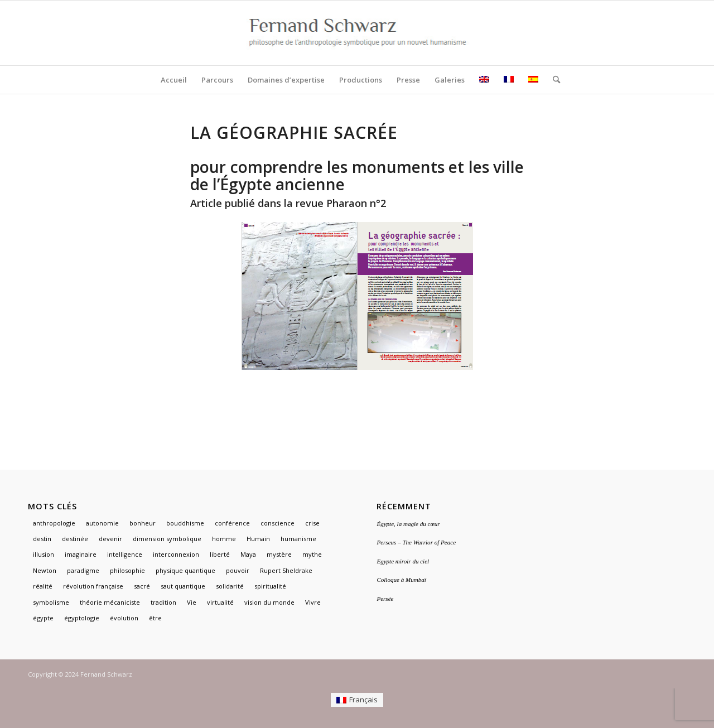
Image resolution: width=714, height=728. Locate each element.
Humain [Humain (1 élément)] (258, 539)
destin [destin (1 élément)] (42, 539)
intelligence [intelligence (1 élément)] (125, 554)
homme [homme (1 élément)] (224, 539)
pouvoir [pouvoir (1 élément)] (238, 570)
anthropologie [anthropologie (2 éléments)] (54, 523)
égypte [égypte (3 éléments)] (43, 618)
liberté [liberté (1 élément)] (220, 554)
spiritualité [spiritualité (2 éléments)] (270, 586)
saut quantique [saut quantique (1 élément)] (183, 586)
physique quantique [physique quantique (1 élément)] (185, 570)
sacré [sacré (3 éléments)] (142, 586)
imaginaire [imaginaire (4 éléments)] (81, 554)
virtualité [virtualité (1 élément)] (220, 602)
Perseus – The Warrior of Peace (416, 542)
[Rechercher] (553, 80)
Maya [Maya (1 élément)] (248, 554)
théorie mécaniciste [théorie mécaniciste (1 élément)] (110, 602)
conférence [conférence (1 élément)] (232, 523)
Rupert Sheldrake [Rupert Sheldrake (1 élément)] (286, 570)
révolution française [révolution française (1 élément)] (93, 586)
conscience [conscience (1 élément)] (278, 523)
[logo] (357, 33)
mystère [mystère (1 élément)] (279, 554)
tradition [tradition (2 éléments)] (163, 602)
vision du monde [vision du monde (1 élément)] (269, 602)
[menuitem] (174, 80)
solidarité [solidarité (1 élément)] (230, 586)
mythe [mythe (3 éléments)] (312, 554)
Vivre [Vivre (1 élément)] (313, 602)
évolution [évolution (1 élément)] (124, 618)
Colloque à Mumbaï (401, 580)
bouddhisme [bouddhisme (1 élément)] (185, 523)
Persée (385, 599)
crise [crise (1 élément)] (312, 523)
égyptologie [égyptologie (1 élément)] (82, 618)
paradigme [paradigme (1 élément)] (83, 570)
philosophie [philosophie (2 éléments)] (127, 570)
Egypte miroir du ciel (403, 561)
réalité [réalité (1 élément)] (43, 586)
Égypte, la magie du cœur (408, 524)
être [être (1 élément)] (155, 618)
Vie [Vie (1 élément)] (192, 602)
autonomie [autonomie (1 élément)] (102, 523)
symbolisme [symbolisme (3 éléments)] (51, 602)
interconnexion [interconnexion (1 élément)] (176, 554)
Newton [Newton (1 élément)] (45, 570)
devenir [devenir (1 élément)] (110, 539)
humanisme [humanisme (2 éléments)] (298, 539)
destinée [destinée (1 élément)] (75, 539)
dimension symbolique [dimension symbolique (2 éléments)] (167, 539)
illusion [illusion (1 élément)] (44, 554)
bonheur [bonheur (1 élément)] (143, 523)
